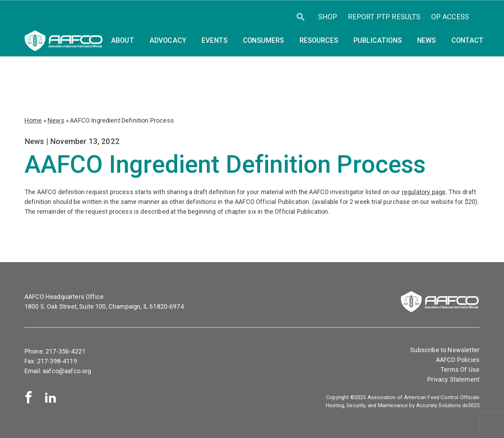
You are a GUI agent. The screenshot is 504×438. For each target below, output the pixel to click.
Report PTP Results (384, 17)
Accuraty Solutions (439, 405)
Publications (378, 40)
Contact (468, 40)
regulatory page (424, 192)
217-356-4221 (65, 351)
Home (33, 120)
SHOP (328, 17)
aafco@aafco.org (67, 371)
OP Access (450, 17)
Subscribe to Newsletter (445, 350)
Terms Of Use (460, 369)
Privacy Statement (453, 379)
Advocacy (168, 40)
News (427, 40)
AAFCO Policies (458, 360)
